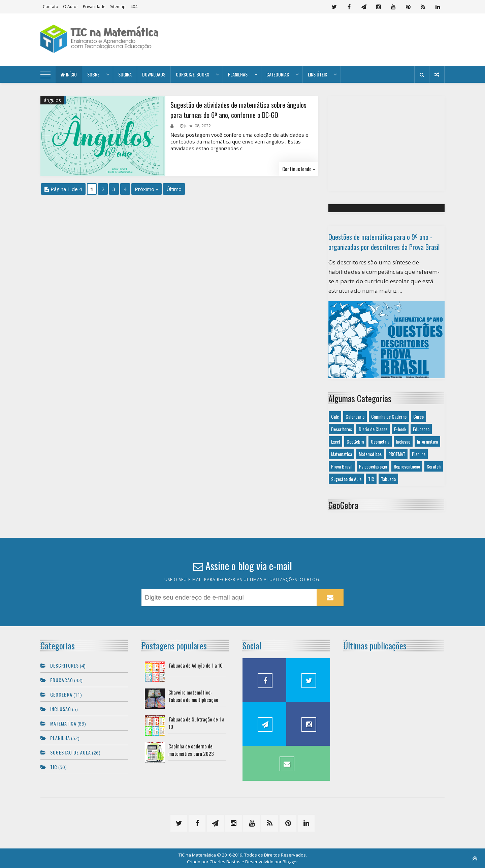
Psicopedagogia (373, 466)
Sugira (125, 74)
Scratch (434, 466)
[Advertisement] (322, 40)
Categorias (278, 74)
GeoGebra (355, 441)
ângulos (52, 100)
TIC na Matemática (197, 855)
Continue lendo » (299, 169)
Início (69, 74)
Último (174, 189)
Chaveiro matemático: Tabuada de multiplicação (193, 696)
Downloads (154, 74)
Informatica (427, 441)
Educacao (421, 429)
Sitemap (118, 7)
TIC (371, 479)
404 (134, 7)
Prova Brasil (342, 466)
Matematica (342, 454)
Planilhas (238, 74)
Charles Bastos (225, 862)
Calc (335, 416)
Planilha (419, 454)
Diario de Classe (373, 429)
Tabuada (388, 479)
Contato (51, 7)
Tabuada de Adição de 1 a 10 (196, 665)
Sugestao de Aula (346, 479)
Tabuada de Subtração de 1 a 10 (196, 723)
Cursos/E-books (192, 74)
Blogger (290, 862)
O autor (71, 7)
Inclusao (403, 441)
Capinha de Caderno (389, 416)
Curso (418, 416)
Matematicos (370, 454)
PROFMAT (397, 454)
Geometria (380, 441)
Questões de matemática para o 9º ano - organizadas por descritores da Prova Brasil (384, 242)
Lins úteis (317, 74)
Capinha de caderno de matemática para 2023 (191, 750)
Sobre (93, 74)
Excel (335, 441)
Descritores (342, 429)
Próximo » (147, 189)
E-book (400, 429)
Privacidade (94, 7)
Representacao (407, 466)
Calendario (355, 416)
